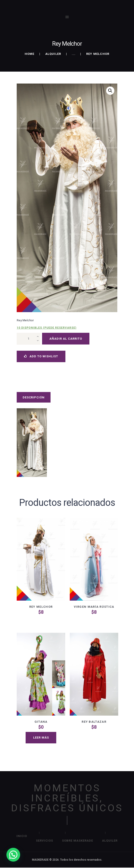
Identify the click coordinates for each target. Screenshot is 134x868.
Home (30, 54)
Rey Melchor (41, 607)
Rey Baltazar (94, 722)
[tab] (34, 397)
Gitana (41, 722)
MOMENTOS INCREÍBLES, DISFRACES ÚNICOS (67, 798)
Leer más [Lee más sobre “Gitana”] (41, 738)
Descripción (34, 397)
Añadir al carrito (66, 339)
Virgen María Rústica (94, 607)
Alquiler (53, 54)
